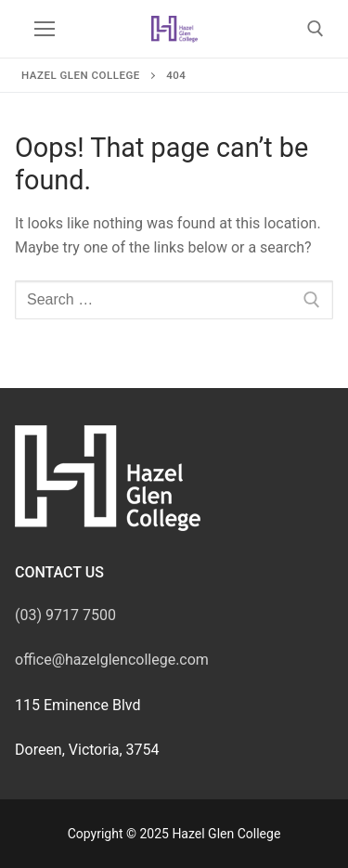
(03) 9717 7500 (65, 615)
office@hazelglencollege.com (112, 660)
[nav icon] (45, 29)
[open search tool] (316, 29)
